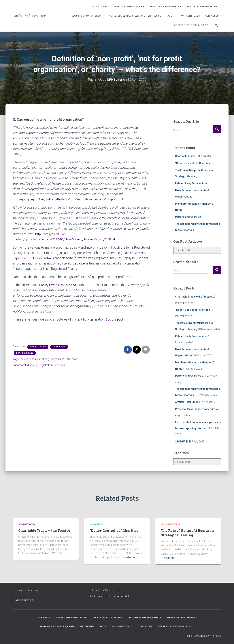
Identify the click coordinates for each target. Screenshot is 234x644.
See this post (115, 319)
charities (35, 359)
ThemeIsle (215, 636)
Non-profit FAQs (25, 353)
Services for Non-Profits (166, 7)
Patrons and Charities (188, 217)
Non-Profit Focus (190, 16)
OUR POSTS (99, 7)
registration (46, 365)
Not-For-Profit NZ (99, 590)
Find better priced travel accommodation (109, 596)
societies (60, 365)
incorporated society (26, 365)
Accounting (97, 524)
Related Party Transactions (191, 183)
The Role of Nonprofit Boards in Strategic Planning (187, 533)
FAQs (170, 16)
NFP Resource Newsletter (128, 7)
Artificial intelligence (187, 402)
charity (46, 359)
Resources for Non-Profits (203, 7)
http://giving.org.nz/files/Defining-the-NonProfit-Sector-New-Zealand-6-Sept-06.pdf (71, 199)
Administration (38, 347)
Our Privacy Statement (26, 590)
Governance (59, 347)
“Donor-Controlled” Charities (193, 163)
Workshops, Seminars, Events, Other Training (135, 16)
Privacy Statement (23, 600)
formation (71, 359)
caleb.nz (119, 590)
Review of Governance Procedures (196, 409)
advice (24, 359)
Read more (58, 553)
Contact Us (212, 16)
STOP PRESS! (183, 442)
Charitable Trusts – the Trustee (193, 156)
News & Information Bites (87, 16)
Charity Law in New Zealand (59, 285)
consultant (58, 359)
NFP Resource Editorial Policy (191, 25)
